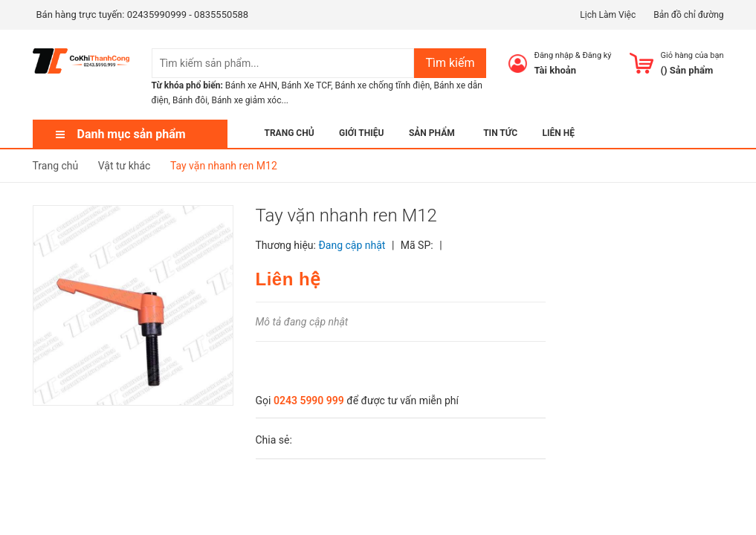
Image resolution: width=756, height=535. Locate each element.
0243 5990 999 (309, 401)
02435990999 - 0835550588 (188, 14)
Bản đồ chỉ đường (688, 15)
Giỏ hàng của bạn (692, 55)
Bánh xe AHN (251, 85)
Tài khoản (556, 70)
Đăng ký (597, 55)
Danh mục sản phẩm (132, 134)
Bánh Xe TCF (306, 85)
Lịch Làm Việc (608, 15)
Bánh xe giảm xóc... (250, 100)
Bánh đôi (190, 100)
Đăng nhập (554, 55)
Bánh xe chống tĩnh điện (383, 85)
